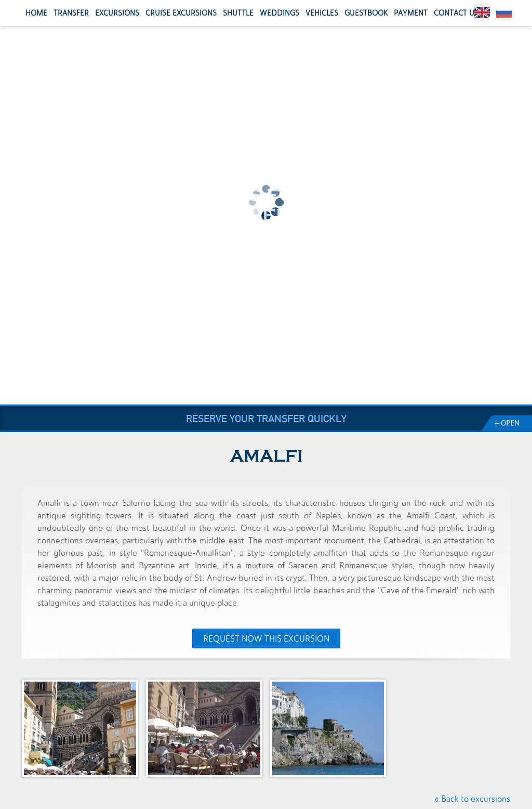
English (482, 12)
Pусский (504, 12)
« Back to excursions (473, 799)
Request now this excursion (266, 639)
